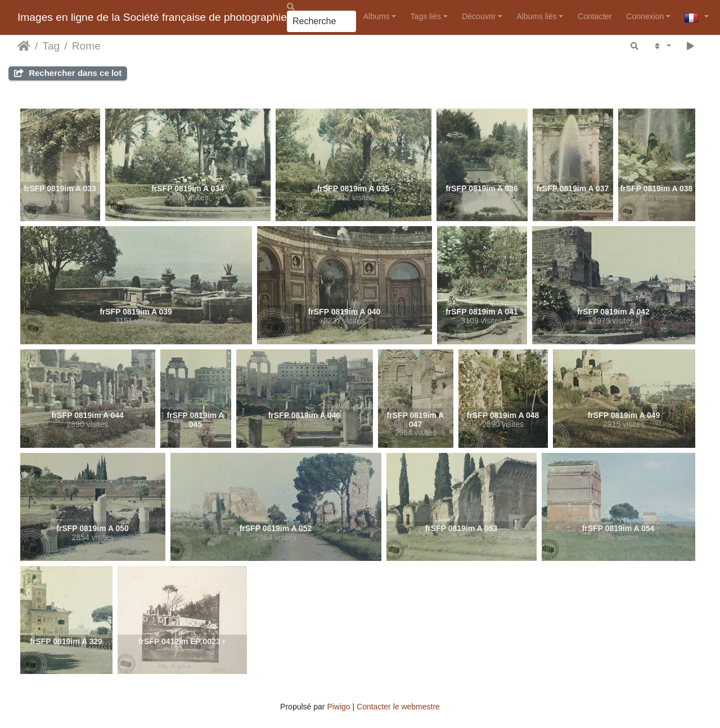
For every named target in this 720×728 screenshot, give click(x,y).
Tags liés (426, 16)
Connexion (645, 16)
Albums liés (537, 16)
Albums (377, 16)
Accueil (24, 46)
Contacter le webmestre (398, 707)
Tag (51, 46)
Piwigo (338, 707)
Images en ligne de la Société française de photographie (152, 17)
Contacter (595, 16)
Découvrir (479, 16)
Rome (86, 46)
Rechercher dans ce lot (68, 73)
